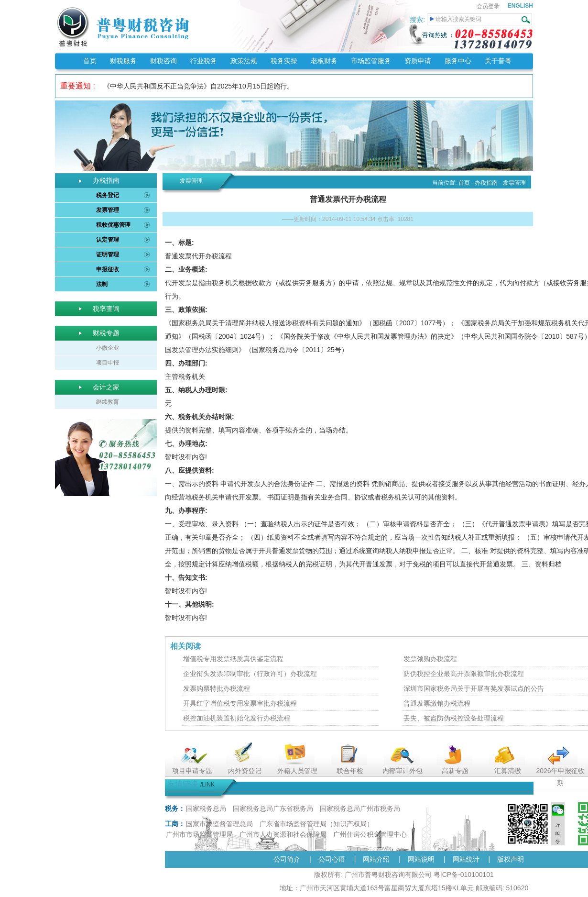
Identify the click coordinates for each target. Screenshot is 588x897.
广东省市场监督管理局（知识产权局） (316, 824)
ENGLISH (520, 6)
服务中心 (458, 61)
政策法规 (244, 61)
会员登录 (488, 6)
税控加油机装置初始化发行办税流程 (237, 718)
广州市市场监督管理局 (199, 834)
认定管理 (108, 240)
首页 (90, 61)
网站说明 (421, 859)
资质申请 (418, 61)
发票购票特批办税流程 (217, 688)
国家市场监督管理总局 (219, 824)
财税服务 (123, 61)
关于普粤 (498, 61)
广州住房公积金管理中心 (370, 834)
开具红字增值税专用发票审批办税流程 (240, 703)
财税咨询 (163, 61)
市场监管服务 (371, 61)
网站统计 (466, 859)
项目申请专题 (192, 771)
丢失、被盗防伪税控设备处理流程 (454, 718)
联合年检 (350, 771)
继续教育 (108, 402)
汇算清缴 (508, 771)
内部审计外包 (403, 771)
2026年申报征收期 (560, 777)
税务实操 (284, 61)
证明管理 (108, 255)
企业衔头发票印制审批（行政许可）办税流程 (250, 674)
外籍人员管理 (297, 771)
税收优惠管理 (113, 225)
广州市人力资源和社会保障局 (283, 834)
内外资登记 (245, 771)
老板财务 (324, 61)
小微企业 (108, 348)
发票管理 (108, 210)
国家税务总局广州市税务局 (360, 808)
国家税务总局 (206, 808)
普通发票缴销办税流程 (437, 703)
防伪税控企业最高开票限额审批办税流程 (464, 674)
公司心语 (332, 859)
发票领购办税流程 (430, 659)
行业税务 (204, 61)
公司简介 (287, 859)
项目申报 (108, 363)
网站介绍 (376, 859)
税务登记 (108, 195)
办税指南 (486, 183)
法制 (102, 284)
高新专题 (455, 771)
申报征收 (108, 269)
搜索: (418, 20)
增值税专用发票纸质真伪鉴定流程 (233, 659)
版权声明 (511, 859)
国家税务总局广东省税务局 (273, 808)
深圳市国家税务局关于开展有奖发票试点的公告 (474, 688)
